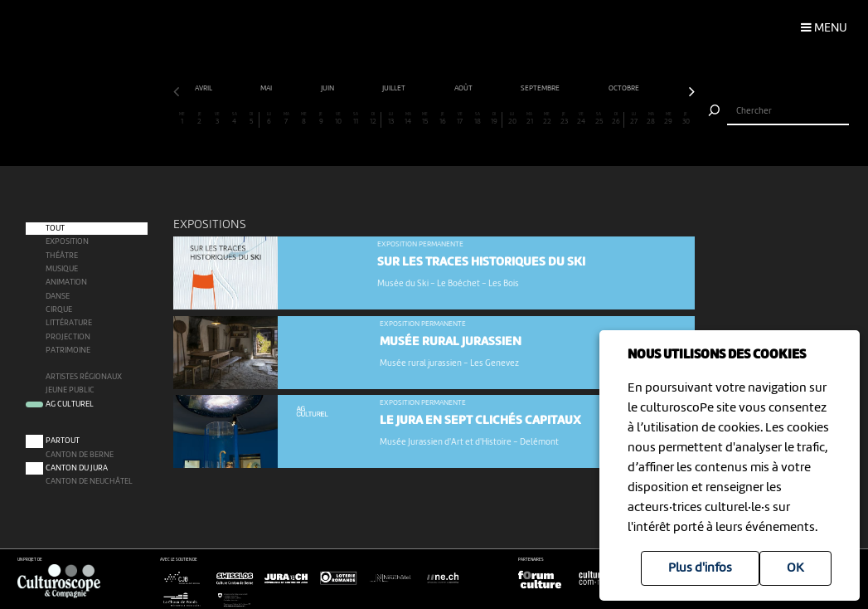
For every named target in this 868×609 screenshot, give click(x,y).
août (464, 88)
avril (204, 88)
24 (582, 119)
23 (564, 119)
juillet (395, 88)
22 (547, 119)
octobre (625, 88)
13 (391, 119)
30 (686, 119)
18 (477, 119)
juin (328, 88)
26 (616, 119)
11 (356, 119)
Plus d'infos (700, 568)
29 (669, 119)
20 (512, 119)
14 (408, 119)
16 (443, 119)
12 (373, 119)
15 (426, 119)
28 (651, 119)
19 (494, 119)
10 (339, 119)
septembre (541, 88)
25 (599, 119)
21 (529, 119)
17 (460, 119)
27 (634, 119)
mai (267, 88)
